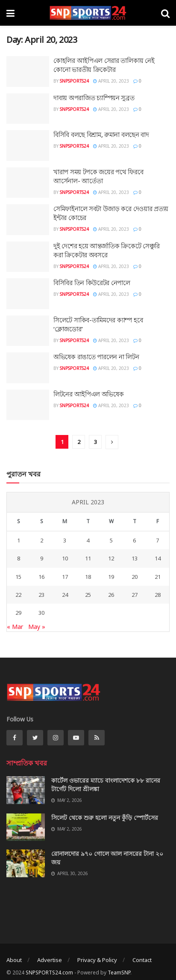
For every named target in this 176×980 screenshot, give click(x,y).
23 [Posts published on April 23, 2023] (41, 595)
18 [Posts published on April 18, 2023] (88, 577)
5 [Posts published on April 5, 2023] (111, 540)
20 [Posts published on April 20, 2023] (135, 577)
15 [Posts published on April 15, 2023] (18, 577)
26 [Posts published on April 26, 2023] (111, 595)
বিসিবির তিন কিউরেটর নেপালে (92, 283)
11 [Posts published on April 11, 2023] (88, 558)
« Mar (15, 627)
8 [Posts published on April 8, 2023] (19, 558)
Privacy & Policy (97, 960)
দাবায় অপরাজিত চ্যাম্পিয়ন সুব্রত (94, 98)
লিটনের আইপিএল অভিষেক (89, 394)
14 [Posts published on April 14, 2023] (158, 558)
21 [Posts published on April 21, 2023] (158, 577)
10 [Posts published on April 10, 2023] (65, 558)
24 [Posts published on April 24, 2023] (65, 595)
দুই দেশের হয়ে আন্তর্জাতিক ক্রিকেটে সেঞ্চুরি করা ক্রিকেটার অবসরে (107, 250)
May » (37, 627)
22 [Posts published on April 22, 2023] (18, 595)
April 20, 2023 (111, 81)
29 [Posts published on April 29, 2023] (18, 613)
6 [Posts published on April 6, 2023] (134, 540)
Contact (142, 960)
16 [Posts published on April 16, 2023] (41, 577)
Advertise (50, 960)
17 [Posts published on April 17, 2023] (65, 577)
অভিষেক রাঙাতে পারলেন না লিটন (96, 357)
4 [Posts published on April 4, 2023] (88, 540)
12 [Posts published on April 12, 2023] (111, 558)
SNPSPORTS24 (74, 81)
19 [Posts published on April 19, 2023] (111, 577)
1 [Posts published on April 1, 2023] (19, 540)
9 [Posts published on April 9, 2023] (42, 558)
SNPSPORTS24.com (49, 973)
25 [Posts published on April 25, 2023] (88, 595)
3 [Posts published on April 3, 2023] (65, 540)
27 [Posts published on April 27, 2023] (135, 595)
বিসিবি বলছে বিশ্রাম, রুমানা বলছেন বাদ (101, 134)
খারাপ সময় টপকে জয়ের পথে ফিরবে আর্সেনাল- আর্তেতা (98, 176)
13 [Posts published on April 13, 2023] (135, 558)
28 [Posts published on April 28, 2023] (158, 595)
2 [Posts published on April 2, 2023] (42, 540)
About (14, 960)
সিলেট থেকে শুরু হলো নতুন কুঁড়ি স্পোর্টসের (105, 818)
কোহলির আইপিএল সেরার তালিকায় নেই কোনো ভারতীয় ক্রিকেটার (104, 65)
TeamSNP (119, 973)
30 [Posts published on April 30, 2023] (41, 613)
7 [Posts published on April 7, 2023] (157, 540)
